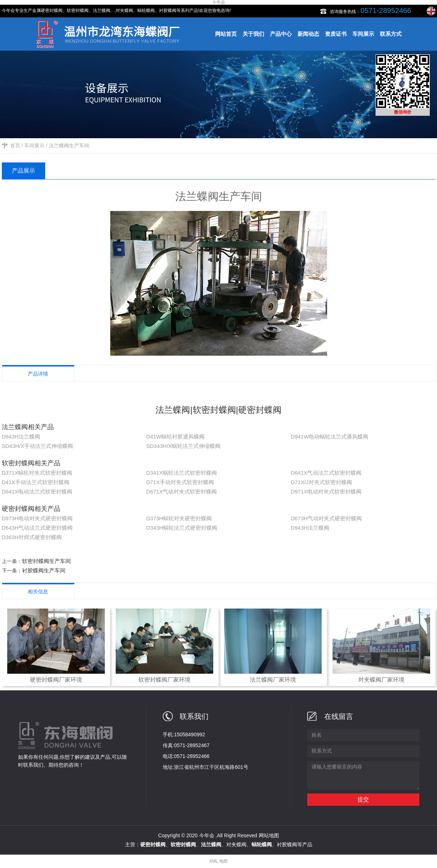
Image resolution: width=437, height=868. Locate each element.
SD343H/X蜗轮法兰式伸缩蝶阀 (183, 446)
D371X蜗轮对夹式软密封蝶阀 (37, 473)
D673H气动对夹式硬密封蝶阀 (326, 518)
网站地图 (269, 835)
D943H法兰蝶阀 (21, 437)
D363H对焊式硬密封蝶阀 (32, 537)
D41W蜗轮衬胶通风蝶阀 (175, 437)
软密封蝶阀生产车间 (46, 561)
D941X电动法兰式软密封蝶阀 (37, 492)
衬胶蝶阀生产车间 (44, 570)
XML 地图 (219, 861)
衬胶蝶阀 (287, 844)
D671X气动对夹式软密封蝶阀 (181, 492)
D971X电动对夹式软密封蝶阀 (326, 492)
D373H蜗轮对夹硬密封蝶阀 (179, 518)
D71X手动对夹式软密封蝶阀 (180, 482)
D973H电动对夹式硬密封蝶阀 (37, 518)
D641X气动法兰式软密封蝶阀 (326, 473)
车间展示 (34, 145)
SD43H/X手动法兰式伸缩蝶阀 (38, 446)
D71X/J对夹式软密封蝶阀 (321, 482)
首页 (15, 145)
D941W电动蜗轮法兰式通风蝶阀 (329, 437)
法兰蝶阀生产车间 (69, 145)
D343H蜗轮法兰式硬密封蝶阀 (182, 528)
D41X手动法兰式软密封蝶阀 (36, 482)
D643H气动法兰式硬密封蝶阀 (37, 528)
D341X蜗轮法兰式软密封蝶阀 (181, 473)
